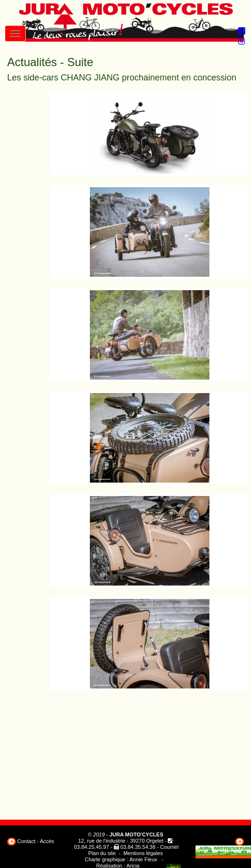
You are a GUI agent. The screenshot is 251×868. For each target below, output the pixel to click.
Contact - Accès (36, 841)
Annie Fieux (143, 859)
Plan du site (102, 853)
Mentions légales (143, 853)
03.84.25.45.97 (92, 847)
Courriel (169, 847)
